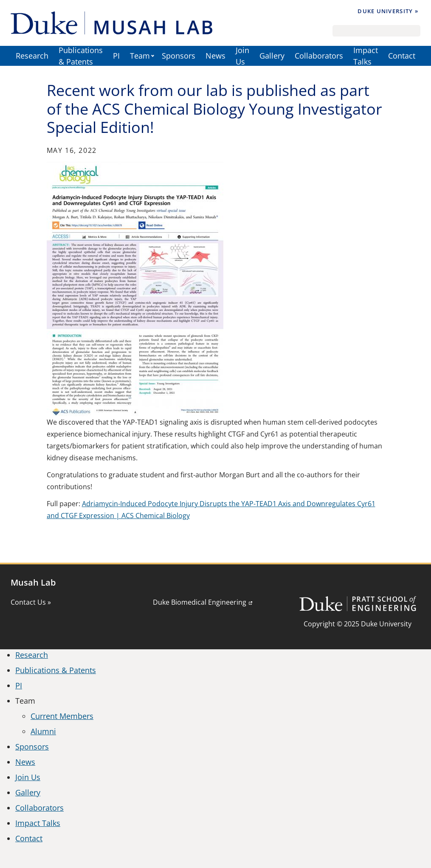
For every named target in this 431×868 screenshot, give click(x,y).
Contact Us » (31, 602)
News (215, 56)
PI (116, 56)
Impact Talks (366, 56)
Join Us (242, 56)
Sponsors (179, 56)
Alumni (43, 731)
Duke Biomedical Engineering (200, 602)
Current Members (62, 716)
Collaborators (319, 56)
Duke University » (388, 11)
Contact (402, 56)
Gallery (272, 56)
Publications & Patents (81, 56)
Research (32, 56)
